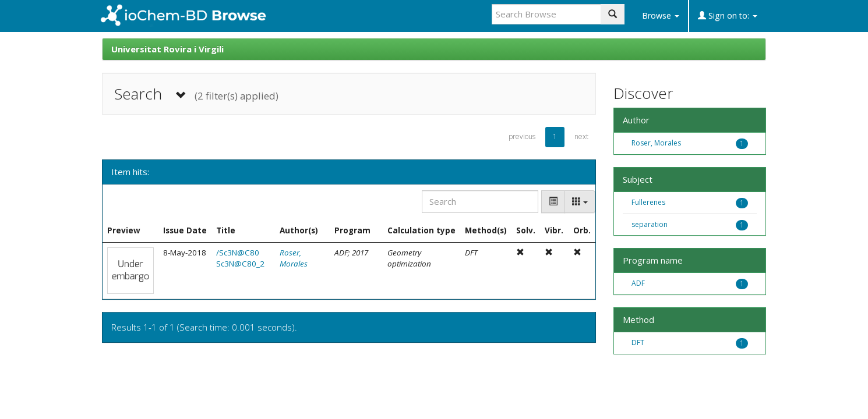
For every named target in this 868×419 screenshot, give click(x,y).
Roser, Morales (294, 258)
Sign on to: (728, 15)
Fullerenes (648, 202)
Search (196, 94)
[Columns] (580, 202)
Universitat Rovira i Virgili (167, 49)
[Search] (480, 202)
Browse (661, 15)
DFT (638, 342)
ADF (638, 283)
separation (650, 224)
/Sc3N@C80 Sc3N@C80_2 (240, 258)
